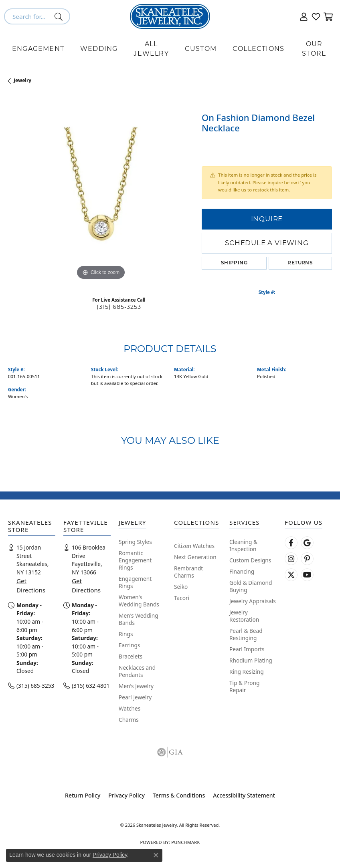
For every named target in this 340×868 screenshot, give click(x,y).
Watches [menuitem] (130, 708)
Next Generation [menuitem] (195, 557)
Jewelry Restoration (244, 616)
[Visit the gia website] (170, 752)
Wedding (99, 49)
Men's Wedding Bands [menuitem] (139, 619)
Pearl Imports (247, 649)
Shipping (234, 263)
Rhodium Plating (251, 660)
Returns (300, 263)
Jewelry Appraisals (253, 601)
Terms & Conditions (179, 795)
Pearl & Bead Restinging (246, 634)
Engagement (38, 49)
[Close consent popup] (156, 855)
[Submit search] (60, 16)
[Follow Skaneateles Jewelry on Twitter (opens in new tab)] (291, 575)
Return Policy (83, 795)
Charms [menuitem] (129, 720)
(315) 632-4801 (91, 686)
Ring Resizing (247, 672)
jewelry (22, 80)
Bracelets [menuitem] (131, 656)
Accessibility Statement (244, 795)
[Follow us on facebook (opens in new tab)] (291, 543)
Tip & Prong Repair (244, 686)
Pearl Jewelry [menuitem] (135, 697)
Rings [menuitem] (126, 634)
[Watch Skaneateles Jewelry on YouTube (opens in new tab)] (307, 575)
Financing (242, 571)
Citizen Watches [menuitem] (194, 546)
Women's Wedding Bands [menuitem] (139, 601)
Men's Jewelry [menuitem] (136, 686)
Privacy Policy (126, 795)
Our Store (314, 49)
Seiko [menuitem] (181, 587)
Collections (258, 49)
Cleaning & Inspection (243, 545)
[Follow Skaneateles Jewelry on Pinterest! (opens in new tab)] (307, 559)
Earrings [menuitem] (130, 645)
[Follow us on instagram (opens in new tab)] (291, 559)
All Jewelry (151, 49)
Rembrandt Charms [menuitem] (188, 572)
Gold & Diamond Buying (251, 586)
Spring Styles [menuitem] (135, 542)
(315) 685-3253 (119, 307)
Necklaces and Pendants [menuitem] (137, 671)
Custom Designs (250, 560)
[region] (101, 189)
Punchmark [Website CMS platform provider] (185, 842)
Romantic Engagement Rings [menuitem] (135, 560)
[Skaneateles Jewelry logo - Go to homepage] (170, 16)
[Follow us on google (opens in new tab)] (307, 543)
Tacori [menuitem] (182, 598)
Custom (201, 49)
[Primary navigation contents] (170, 49)
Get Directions (31, 585)
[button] (304, 16)
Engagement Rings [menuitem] (135, 582)
